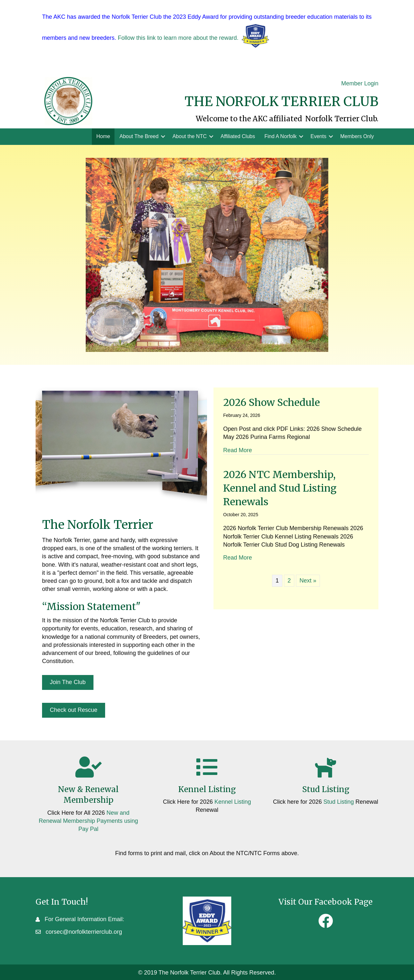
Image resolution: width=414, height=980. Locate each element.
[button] (163, 136)
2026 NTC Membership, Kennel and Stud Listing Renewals (280, 488)
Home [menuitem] (103, 136)
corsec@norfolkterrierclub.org (84, 932)
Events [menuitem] (318, 136)
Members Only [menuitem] (357, 136)
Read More (238, 450)
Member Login (360, 83)
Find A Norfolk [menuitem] (280, 136)
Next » (308, 581)
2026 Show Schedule (272, 402)
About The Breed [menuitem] (139, 136)
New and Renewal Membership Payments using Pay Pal (88, 821)
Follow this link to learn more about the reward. (178, 38)
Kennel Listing (233, 802)
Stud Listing (339, 802)
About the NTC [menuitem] (190, 136)
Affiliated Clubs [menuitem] (238, 136)
